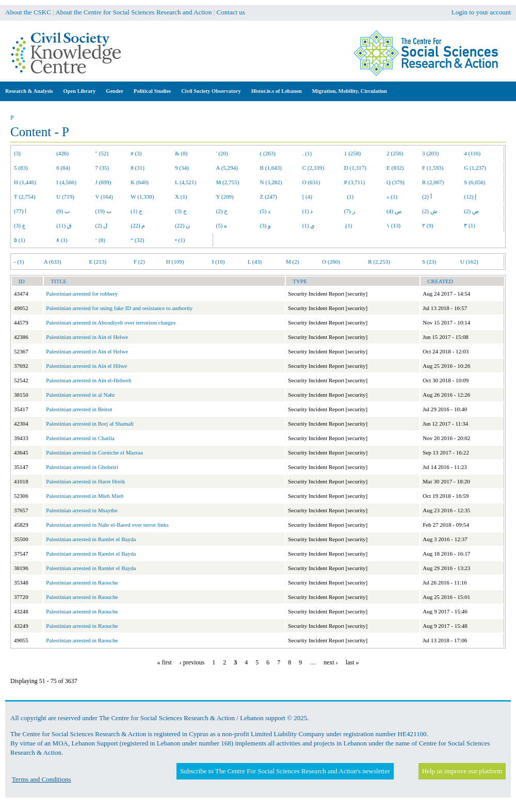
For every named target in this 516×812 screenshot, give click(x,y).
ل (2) (102, 225)
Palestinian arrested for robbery (82, 294)
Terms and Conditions (42, 779)
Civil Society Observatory (211, 91)
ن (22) (182, 225)
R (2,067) (433, 182)
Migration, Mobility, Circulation (350, 91)
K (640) (140, 182)
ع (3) (20, 225)
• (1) (180, 240)
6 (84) (63, 168)
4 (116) (472, 153)
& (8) (181, 153)
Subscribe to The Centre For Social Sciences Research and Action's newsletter (285, 771)
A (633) (53, 262)
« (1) (392, 197)
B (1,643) (271, 168)
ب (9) (63, 211)
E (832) (395, 168)
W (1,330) (142, 197)
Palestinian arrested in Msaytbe (82, 510)
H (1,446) (25, 182)
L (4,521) (186, 182)
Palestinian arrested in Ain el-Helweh (88, 380)
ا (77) (20, 211)
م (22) (138, 225)
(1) (349, 197)
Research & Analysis (29, 91)
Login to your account (481, 12)
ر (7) (350, 211)
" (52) (102, 153)
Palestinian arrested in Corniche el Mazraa (94, 452)
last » (352, 662)
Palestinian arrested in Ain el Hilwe (86, 366)
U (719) (65, 197)
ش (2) (430, 211)
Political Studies (152, 91)
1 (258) (352, 153)
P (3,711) (354, 182)
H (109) (175, 262)
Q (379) (396, 182)
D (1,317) (355, 168)
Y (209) (225, 197)
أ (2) (427, 197)
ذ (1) (308, 211)
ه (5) (222, 225)
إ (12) (470, 197)
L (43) (255, 262)
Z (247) (269, 197)
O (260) (331, 262)
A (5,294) (227, 168)
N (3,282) (271, 182)
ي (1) (309, 225)
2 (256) (395, 153)
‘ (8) (100, 240)
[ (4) (307, 197)
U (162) (469, 262)
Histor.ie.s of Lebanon (277, 91)
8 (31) (138, 168)
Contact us (231, 12)
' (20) (222, 153)
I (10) (219, 262)
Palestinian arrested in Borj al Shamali (90, 424)
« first (165, 662)
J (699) (103, 182)
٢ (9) (428, 225)
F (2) (139, 262)
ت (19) (103, 211)
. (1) (307, 153)
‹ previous (192, 662)
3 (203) (430, 153)
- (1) (19, 262)
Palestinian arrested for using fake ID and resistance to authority (119, 308)
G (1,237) (475, 168)
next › (331, 662)
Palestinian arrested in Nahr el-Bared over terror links (107, 525)
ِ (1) (348, 225)
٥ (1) (20, 240)
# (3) (136, 153)
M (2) (293, 262)
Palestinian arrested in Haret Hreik (85, 481)
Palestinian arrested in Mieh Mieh (85, 496)
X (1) (181, 197)
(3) (17, 153)
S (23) (429, 262)
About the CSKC (28, 12)
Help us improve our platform (462, 771)
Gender (115, 91)
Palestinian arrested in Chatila (80, 438)
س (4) (394, 211)
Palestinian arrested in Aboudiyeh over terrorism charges (111, 322)
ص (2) (471, 211)
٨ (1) (62, 240)
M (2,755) (228, 182)
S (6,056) (474, 182)
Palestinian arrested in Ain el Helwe (87, 337)
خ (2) (222, 211)
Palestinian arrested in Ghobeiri (82, 467)
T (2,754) (25, 197)
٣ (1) (470, 225)
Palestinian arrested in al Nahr (80, 395)
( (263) (268, 153)
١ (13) (393, 225)
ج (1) (136, 211)
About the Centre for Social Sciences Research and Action (133, 12)
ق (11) (64, 225)
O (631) (311, 182)
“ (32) (137, 240)
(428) (62, 153)
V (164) (104, 197)
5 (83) (21, 168)
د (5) (265, 211)
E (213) (98, 262)
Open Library (80, 91)
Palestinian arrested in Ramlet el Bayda (91, 539)
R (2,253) (379, 262)
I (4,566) (66, 182)
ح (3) (181, 211)
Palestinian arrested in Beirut (79, 409)
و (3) (265, 225)
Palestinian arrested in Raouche (82, 582)
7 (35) (102, 168)
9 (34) (182, 168)
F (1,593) (433, 168)
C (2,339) (313, 168)
